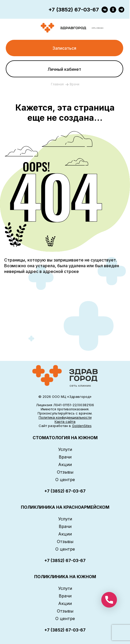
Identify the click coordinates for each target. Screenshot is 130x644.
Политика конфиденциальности (65, 417)
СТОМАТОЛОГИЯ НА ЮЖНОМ (65, 438)
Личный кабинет (64, 69)
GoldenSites (82, 426)
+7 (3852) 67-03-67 (74, 10)
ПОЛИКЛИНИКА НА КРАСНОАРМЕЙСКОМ (65, 507)
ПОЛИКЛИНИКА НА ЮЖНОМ (65, 577)
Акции (65, 464)
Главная (58, 84)
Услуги (65, 449)
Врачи (65, 457)
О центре (65, 480)
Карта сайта (65, 422)
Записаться (64, 48)
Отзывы (65, 472)
